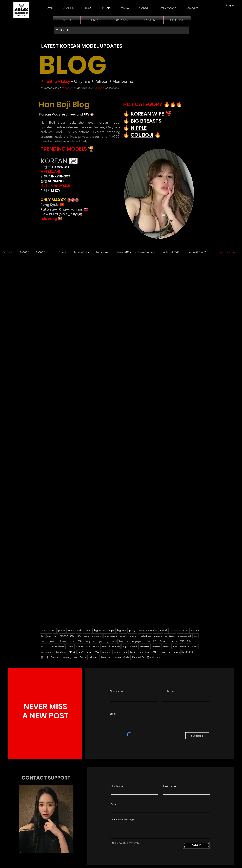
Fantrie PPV (138, 657)
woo (159, 657)
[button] (144, 6)
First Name (116, 691)
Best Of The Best (111, 647)
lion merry (66, 657)
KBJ (155, 641)
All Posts (8, 252)
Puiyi (125, 652)
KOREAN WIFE (147, 114)
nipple (111, 630)
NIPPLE (139, 128)
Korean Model (122, 657)
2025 (182, 641)
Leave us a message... (123, 819)
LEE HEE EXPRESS (179, 630)
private (62, 630)
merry (162, 652)
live (149, 641)
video (71, 630)
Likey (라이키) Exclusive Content (136, 252)
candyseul (170, 636)
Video (195, 647)
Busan (89, 652)
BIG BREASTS (146, 121)
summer (106, 652)
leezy (88, 641)
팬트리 (72, 652)
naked (163, 630)
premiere (97, 636)
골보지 (151, 657)
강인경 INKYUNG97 (55, 176)
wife (196, 636)
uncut (174, 641)
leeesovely (107, 657)
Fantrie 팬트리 (170, 252)
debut (123, 636)
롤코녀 (44, 657)
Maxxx (52, 630)
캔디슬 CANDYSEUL (55, 186)
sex (55, 636)
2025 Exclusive (83, 647)
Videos (66, 88)
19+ (43, 636)
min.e (96, 647)
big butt (124, 641)
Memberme (123, 81)
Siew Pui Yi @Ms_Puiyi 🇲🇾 (62, 214)
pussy (132, 630)
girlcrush (184, 647)
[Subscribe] (197, 736)
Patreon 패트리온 (196, 252)
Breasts (54, 657)
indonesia (93, 657)
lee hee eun (47, 652)
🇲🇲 (59, 219)
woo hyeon (99, 641)
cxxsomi (156, 647)
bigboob (122, 630)
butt (43, 641)
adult (44, 630)
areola (70, 647)
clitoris (117, 652)
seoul (86, 636)
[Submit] (196, 845)
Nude (133, 652)
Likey (65, 81)
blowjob (63, 641)
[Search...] (121, 30)
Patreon (101, 81)
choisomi (144, 647)
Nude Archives (83, 88)
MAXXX (99, 88)
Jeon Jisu (144, 652)
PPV (79, 636)
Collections (111, 88)
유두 (175, 647)
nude (79, 630)
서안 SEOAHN (51, 172)
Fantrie (51, 81)
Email (113, 714)
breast (88, 630)
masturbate (145, 636)
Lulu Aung (49, 219)
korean (166, 647)
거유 (125, 647)
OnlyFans (82, 81)
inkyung (158, 636)
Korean (63, 252)
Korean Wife (103, 252)
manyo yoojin (138, 641)
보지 (97, 652)
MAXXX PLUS (44, 252)
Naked (133, 647)
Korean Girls (51, 88)
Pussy (83, 657)
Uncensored (184, 636)
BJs (189, 641)
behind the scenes (148, 630)
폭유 (81, 652)
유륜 (154, 652)
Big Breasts (174, 652)
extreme (196, 630)
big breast (100, 630)
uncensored (111, 636)
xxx (49, 636)
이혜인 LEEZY (50, 190)
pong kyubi (58, 647)
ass (76, 657)
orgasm (52, 641)
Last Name (168, 691)
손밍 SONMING (52, 181)
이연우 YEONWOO (55, 167)
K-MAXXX (188, 652)
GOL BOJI (142, 135)
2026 (80, 641)
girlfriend (112, 641)
